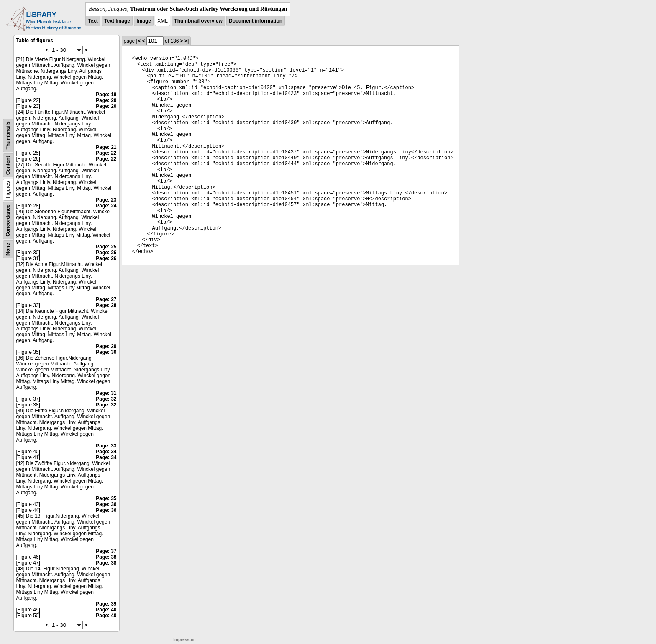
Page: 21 (106, 147)
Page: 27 (106, 299)
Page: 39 (106, 604)
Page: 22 (106, 153)
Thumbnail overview (198, 21)
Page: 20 (106, 100)
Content (8, 165)
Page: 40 (106, 610)
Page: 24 (106, 206)
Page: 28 (106, 305)
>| (187, 41)
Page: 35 (106, 498)
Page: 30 (106, 352)
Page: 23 (106, 200)
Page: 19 (106, 95)
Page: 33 (106, 446)
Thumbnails (8, 135)
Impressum (184, 640)
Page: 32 (106, 399)
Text (93, 21)
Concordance (8, 221)
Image (144, 21)
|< (138, 41)
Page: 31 (106, 393)
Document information (256, 21)
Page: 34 (106, 452)
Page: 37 (106, 551)
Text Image (117, 21)
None (8, 249)
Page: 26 (106, 253)
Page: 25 (106, 247)
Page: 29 (106, 346)
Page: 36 (106, 504)
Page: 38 (106, 557)
